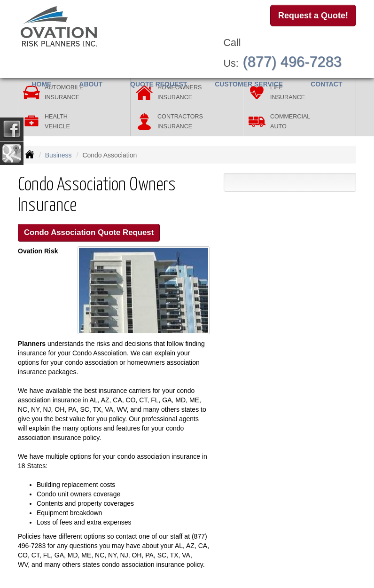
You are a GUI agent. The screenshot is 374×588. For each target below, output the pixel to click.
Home (41, 84)
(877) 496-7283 (292, 62)
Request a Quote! (313, 16)
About (91, 84)
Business (58, 155)
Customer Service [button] (249, 84)
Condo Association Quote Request (89, 232)
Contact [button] (326, 84)
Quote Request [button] (159, 84)
